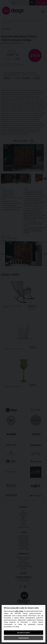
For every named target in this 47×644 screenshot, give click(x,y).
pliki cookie (19, 611)
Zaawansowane (23, 638)
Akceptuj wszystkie (23, 633)
